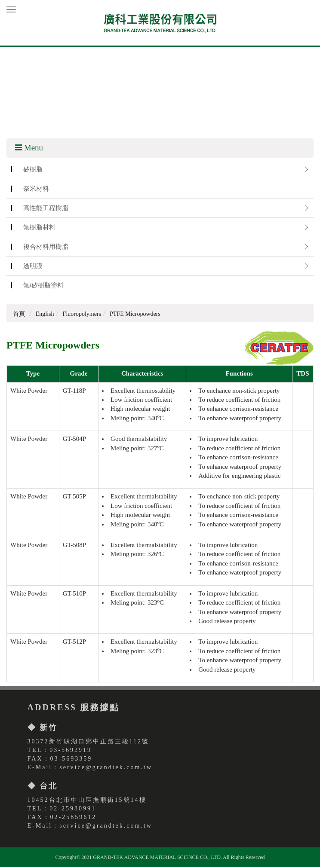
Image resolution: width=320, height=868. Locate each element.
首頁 (19, 315)
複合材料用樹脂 (46, 248)
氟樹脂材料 (39, 228)
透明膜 (33, 267)
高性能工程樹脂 (46, 209)
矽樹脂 (33, 170)
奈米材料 (36, 190)
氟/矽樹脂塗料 (43, 286)
